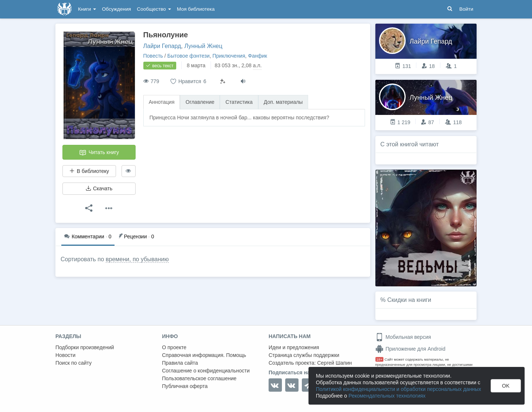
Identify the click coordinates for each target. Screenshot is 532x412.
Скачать (99, 188)
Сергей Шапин (334, 363)
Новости (65, 355)
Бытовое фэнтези (188, 56)
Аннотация (162, 102)
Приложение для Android (410, 349)
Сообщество (154, 9)
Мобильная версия (403, 337)
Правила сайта (180, 363)
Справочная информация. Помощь (204, 355)
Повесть (153, 56)
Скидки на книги (409, 300)
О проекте (174, 347)
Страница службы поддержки (304, 355)
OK (506, 386)
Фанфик (258, 56)
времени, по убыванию (137, 259)
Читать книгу (99, 153)
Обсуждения (116, 9)
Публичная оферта (185, 386)
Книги (87, 9)
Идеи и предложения (294, 347)
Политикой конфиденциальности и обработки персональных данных (398, 389)
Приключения (229, 56)
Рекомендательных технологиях (387, 396)
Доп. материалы (283, 102)
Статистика (239, 102)
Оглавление (200, 102)
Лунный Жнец (203, 46)
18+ (380, 359)
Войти (466, 9)
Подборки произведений (85, 347)
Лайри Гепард (162, 46)
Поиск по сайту (74, 363)
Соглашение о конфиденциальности (206, 371)
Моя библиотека (196, 9)
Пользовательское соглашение (199, 378)
